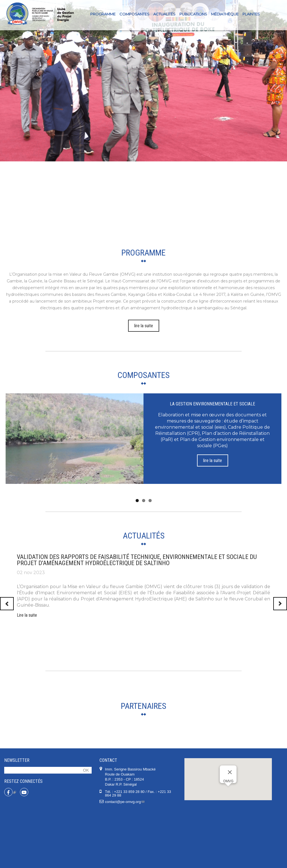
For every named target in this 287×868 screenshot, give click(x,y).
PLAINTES (251, 14)
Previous (7, 604)
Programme (103, 14)
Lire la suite (27, 615)
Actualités (164, 14)
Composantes (134, 14)
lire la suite (144, 326)
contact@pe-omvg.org (125, 858)
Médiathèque (225, 14)
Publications (193, 14)
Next (280, 604)
